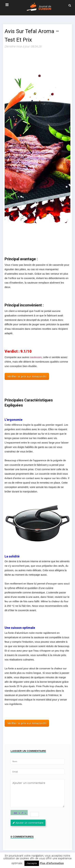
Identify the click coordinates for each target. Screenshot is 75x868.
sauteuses (36, 357)
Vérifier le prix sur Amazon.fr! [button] (27, 376)
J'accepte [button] (32, 863)
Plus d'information (52, 863)
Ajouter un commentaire (28, 823)
